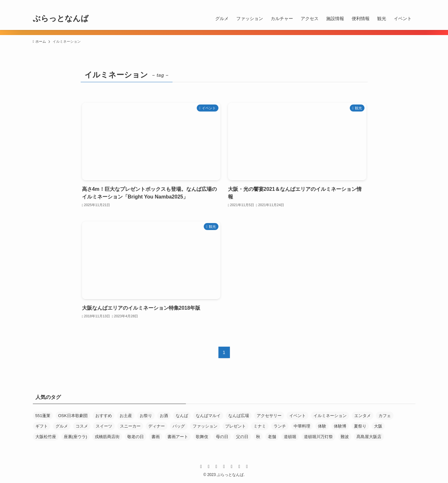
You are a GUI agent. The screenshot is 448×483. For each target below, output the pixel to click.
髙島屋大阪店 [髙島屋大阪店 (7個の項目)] (369, 437)
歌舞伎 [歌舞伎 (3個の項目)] (202, 437)
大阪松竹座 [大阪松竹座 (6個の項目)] (46, 437)
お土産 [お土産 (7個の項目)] (126, 416)
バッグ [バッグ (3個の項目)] (179, 426)
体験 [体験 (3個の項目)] (322, 426)
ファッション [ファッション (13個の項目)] (205, 426)
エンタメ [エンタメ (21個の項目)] (363, 416)
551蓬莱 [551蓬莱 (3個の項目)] (43, 416)
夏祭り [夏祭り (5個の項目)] (360, 426)
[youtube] (386, 4)
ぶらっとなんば (61, 18)
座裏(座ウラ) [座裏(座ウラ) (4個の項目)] (76, 437)
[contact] (403, 4)
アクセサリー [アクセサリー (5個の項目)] (269, 416)
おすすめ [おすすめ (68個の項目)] (104, 416)
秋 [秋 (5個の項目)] (258, 437)
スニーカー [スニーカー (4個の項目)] (130, 426)
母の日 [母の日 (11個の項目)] (222, 437)
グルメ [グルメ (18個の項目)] (62, 426)
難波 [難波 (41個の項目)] (345, 437)
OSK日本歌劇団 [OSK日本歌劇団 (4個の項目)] (73, 416)
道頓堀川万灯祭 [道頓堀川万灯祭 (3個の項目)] (318, 437)
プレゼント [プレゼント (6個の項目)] (235, 426)
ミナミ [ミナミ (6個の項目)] (260, 426)
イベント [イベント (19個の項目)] (297, 416)
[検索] (411, 4)
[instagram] (370, 4)
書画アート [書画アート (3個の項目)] (178, 437)
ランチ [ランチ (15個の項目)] (280, 426)
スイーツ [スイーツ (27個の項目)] (104, 426)
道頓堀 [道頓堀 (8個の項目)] (290, 437)
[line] (378, 4)
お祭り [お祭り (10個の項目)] (146, 416)
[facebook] (353, 4)
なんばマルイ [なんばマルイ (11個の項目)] (208, 416)
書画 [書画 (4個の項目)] (156, 437)
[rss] (395, 4)
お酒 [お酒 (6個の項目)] (164, 416)
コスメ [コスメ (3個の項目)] (82, 426)
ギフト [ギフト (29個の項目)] (42, 426)
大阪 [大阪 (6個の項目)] (378, 426)
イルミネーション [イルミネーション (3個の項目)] (330, 416)
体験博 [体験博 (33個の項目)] (340, 426)
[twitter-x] (362, 4)
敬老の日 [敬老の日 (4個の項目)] (136, 437)
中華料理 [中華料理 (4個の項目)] (302, 426)
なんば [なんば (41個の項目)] (182, 416)
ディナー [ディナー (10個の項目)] (157, 426)
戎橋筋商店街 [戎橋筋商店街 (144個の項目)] (107, 437)
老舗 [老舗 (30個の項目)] (272, 437)
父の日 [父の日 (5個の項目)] (242, 437)
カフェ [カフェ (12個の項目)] (385, 416)
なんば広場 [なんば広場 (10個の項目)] (239, 416)
